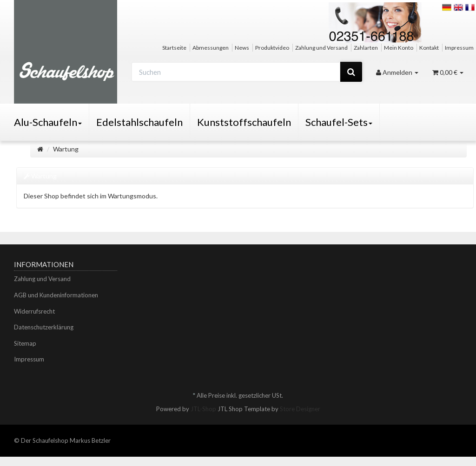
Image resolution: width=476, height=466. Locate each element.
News (242, 48)
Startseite (174, 48)
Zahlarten (366, 48)
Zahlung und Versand (321, 48)
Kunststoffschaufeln (244, 122)
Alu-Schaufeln (48, 122)
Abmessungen (211, 48)
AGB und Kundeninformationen (56, 295)
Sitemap (25, 343)
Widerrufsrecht (34, 311)
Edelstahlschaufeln (139, 122)
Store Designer (300, 409)
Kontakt (429, 48)
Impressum (459, 48)
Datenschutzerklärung (44, 327)
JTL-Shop (203, 409)
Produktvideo (272, 48)
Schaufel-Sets (339, 122)
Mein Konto (399, 48)
